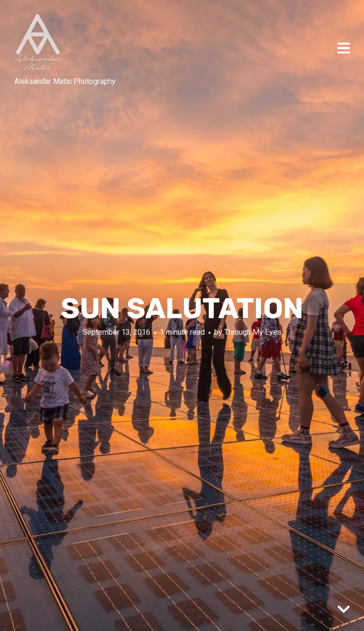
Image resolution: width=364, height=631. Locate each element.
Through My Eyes (253, 332)
